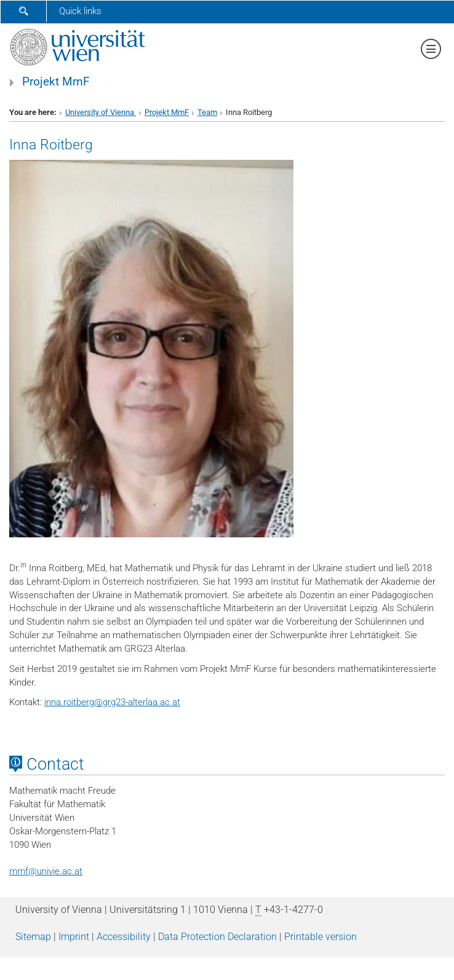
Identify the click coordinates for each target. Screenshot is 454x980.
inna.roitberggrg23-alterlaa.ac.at (112, 702)
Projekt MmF (56, 82)
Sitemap (33, 937)
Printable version (321, 937)
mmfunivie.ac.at (46, 871)
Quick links (80, 11)
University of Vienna (101, 112)
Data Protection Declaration (217, 937)
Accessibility (124, 937)
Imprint (74, 937)
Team (207, 112)
